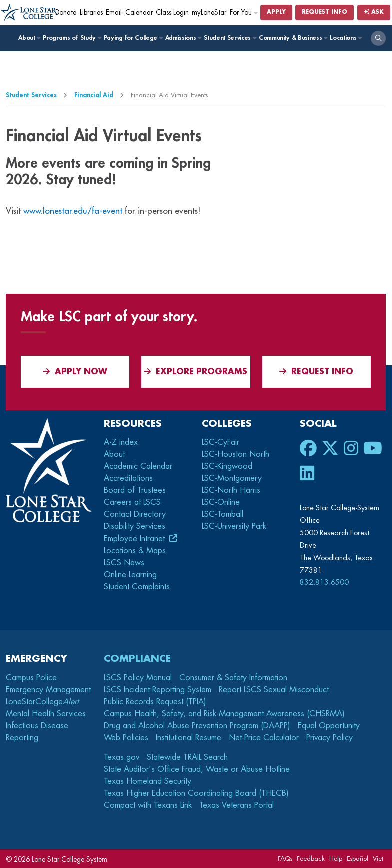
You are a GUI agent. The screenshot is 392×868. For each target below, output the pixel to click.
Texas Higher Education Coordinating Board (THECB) (196, 793)
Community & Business (293, 38)
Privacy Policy (330, 738)
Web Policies (126, 738)
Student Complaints (137, 587)
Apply (276, 12)
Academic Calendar (138, 466)
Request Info (325, 12)
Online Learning (130, 575)
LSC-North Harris (231, 490)
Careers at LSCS (132, 502)
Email (114, 13)
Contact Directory (135, 514)
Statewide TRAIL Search (187, 757)
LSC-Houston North (236, 454)
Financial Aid (94, 95)
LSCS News (124, 563)
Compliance (137, 658)
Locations (346, 38)
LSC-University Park (234, 526)
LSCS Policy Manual (138, 678)
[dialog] (362, 838)
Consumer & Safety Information (233, 678)
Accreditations (128, 478)
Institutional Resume (189, 738)
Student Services (230, 38)
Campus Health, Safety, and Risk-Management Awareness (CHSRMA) (224, 714)
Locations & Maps (135, 551)
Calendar (139, 13)
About (29, 38)
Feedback (311, 858)
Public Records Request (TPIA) (155, 702)
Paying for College (133, 38)
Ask (374, 12)
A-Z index (121, 442)
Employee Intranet (136, 539)
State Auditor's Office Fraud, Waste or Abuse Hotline (197, 769)
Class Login (172, 13)
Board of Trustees (135, 490)
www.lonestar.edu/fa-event (73, 211)
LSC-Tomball (223, 514)
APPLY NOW (75, 371)
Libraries (91, 13)
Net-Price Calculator (264, 738)
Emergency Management (48, 690)
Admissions (183, 38)
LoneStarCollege (42, 702)
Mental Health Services (46, 714)
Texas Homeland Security (148, 781)
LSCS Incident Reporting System (158, 690)
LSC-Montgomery (232, 478)
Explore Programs (196, 371)
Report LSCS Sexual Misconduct (274, 690)
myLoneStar (209, 13)
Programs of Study (72, 38)
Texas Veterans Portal (237, 805)
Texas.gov (122, 757)
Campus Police (31, 678)
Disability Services (135, 526)
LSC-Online (221, 502)
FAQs (285, 858)
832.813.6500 (324, 582)
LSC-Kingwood (227, 466)
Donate (66, 13)
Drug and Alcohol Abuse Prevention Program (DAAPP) (197, 726)
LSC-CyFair (221, 442)
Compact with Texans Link (148, 805)
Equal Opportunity (329, 726)
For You (244, 13)
